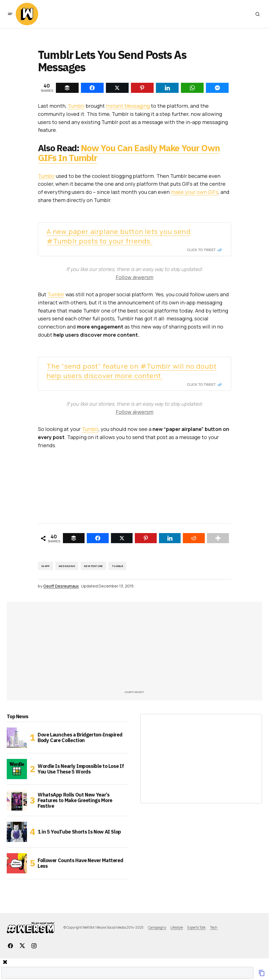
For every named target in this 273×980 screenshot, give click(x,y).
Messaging (67, 566)
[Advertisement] (143, 648)
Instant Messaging (128, 106)
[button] (10, 14)
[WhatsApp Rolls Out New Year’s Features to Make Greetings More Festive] (17, 800)
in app (46, 566)
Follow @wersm (135, 277)
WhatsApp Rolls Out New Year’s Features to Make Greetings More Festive (75, 800)
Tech (214, 927)
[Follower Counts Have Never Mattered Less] (17, 863)
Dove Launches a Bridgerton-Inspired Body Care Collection (80, 737)
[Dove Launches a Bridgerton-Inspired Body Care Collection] (17, 738)
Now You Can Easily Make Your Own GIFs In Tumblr (129, 153)
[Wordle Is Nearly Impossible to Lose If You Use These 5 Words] (17, 769)
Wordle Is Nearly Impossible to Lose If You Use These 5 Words (81, 769)
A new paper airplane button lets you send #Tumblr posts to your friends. (119, 236)
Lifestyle (177, 927)
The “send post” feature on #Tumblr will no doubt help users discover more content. (132, 371)
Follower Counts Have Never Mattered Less (80, 863)
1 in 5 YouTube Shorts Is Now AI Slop (79, 832)
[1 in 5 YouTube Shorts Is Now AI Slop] (17, 832)
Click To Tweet (201, 250)
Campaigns (157, 927)
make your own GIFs (194, 192)
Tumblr (76, 106)
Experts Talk (196, 927)
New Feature (93, 566)
